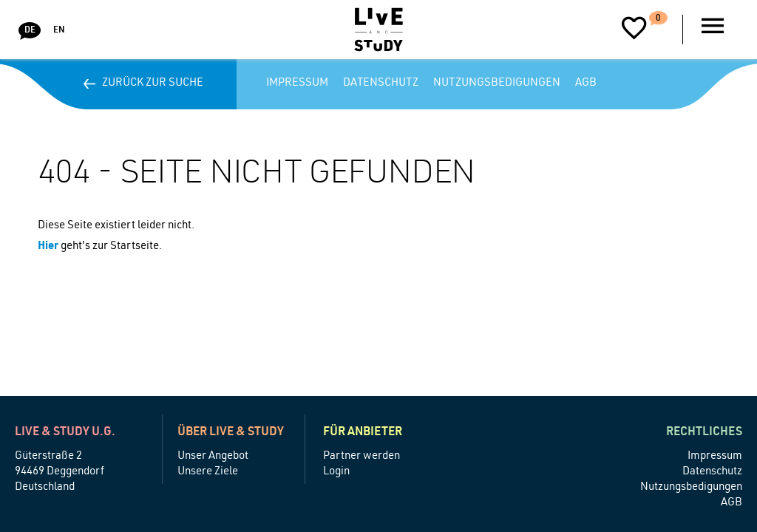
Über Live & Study (231, 433)
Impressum (297, 83)
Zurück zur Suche (147, 83)
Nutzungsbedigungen (497, 83)
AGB (586, 83)
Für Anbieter (363, 433)
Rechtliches (704, 433)
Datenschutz (381, 83)
